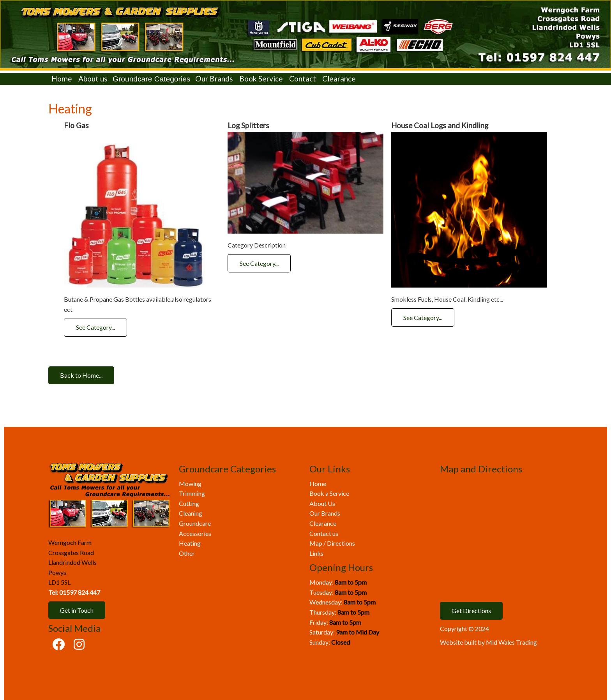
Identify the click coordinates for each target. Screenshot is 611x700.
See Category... (95, 327)
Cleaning (191, 513)
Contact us (324, 533)
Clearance (339, 79)
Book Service (261, 79)
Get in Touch (77, 610)
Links (316, 553)
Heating (190, 543)
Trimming (192, 493)
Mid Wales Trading (511, 642)
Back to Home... (81, 375)
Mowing (190, 483)
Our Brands (214, 79)
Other (187, 553)
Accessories (195, 533)
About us (93, 79)
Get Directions (471, 611)
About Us (322, 503)
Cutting (189, 503)
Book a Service (329, 493)
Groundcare (195, 523)
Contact (303, 79)
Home (62, 79)
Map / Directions (332, 543)
